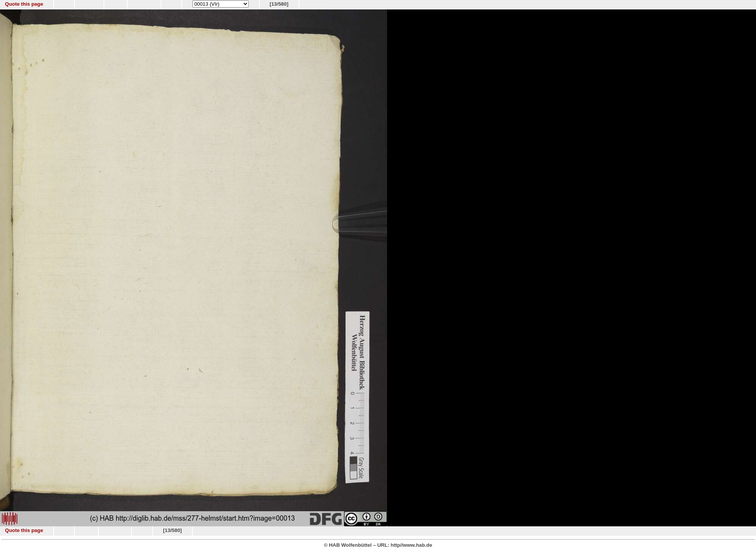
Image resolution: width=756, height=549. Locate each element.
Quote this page (24, 4)
